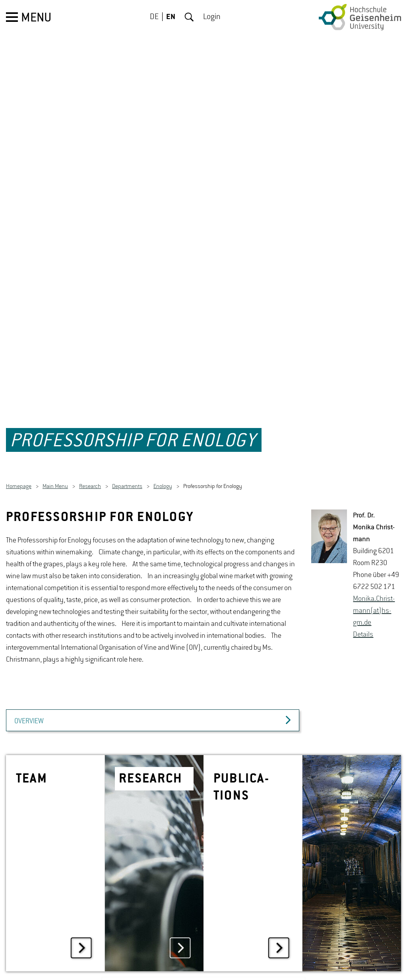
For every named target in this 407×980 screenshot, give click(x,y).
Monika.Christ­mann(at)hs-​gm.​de (374, 591)
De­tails (363, 615)
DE (154, 17)
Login (212, 17)
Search (189, 17)
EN (171, 17)
